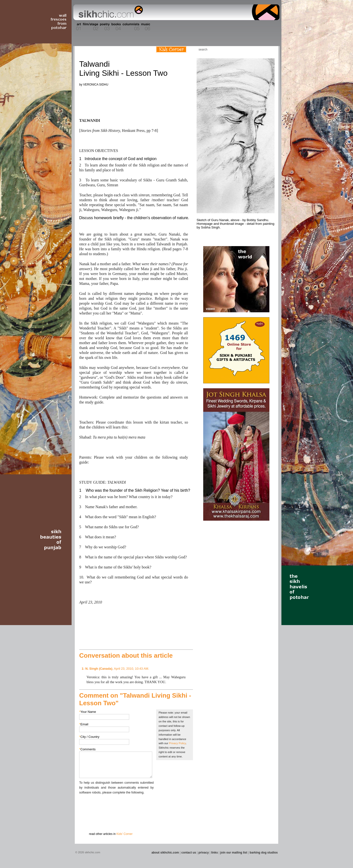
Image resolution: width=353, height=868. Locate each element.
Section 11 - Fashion (200, 27)
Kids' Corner (125, 834)
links (214, 853)
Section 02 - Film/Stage (90, 27)
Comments (87, 749)
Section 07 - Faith (155, 27)
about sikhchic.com (165, 853)
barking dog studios (264, 853)
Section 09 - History (176, 27)
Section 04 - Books (116, 27)
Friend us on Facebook (255, 49)
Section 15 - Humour (258, 27)
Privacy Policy (177, 743)
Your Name (88, 712)
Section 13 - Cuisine (225, 27)
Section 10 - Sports (188, 27)
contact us (189, 853)
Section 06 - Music (145, 27)
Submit (87, 820)
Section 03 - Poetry (104, 27)
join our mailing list (234, 853)
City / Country (89, 737)
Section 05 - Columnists (131, 27)
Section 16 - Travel (270, 27)
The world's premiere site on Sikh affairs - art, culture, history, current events (110, 12)
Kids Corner (171, 49)
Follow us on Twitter (262, 49)
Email (84, 724)
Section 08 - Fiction (165, 27)
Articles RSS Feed (269, 49)
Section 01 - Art (77, 27)
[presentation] (116, 805)
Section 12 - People (213, 27)
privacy (204, 853)
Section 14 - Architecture (241, 27)
